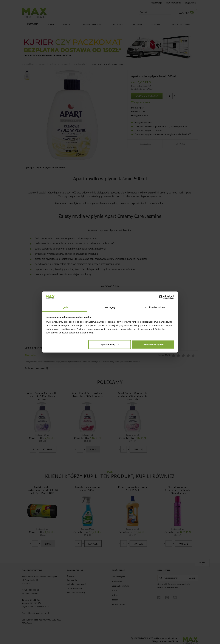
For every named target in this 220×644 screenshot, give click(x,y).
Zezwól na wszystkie (153, 345)
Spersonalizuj (110, 345)
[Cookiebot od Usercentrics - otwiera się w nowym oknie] (161, 297)
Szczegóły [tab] (110, 307)
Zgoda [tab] (65, 307)
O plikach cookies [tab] (155, 307)
